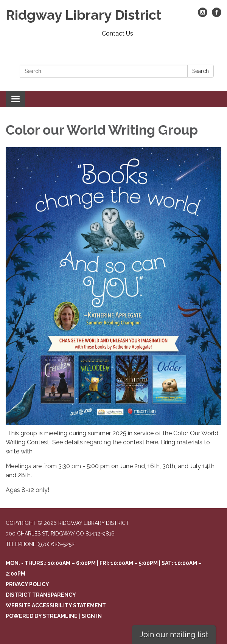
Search (201, 71)
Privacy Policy (27, 584)
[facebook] (217, 15)
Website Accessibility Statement (56, 605)
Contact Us (117, 33)
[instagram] (203, 15)
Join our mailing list (174, 635)
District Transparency (41, 595)
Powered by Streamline (42, 616)
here (152, 442)
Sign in (92, 616)
